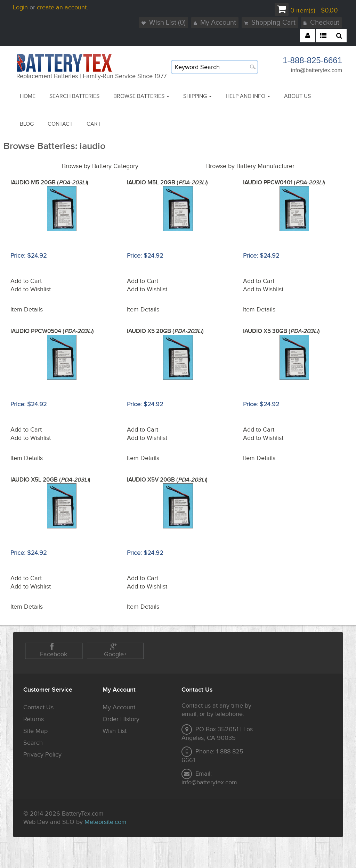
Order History (121, 719)
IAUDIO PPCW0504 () (52, 331)
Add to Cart (26, 281)
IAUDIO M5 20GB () (49, 183)
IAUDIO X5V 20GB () (167, 480)
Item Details (27, 310)
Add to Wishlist (31, 289)
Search (33, 743)
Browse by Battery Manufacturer (250, 166)
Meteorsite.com (106, 822)
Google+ (115, 650)
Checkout (321, 23)
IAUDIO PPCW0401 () (284, 183)
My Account (215, 23)
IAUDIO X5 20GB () (165, 331)
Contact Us (38, 707)
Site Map (35, 731)
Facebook (54, 650)
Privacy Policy (42, 755)
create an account (62, 7)
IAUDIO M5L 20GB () (167, 183)
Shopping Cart (270, 23)
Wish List (115, 731)
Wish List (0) (164, 23)
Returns (34, 719)
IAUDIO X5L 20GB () (50, 480)
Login (20, 7)
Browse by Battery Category (100, 166)
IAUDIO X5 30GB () (281, 331)
